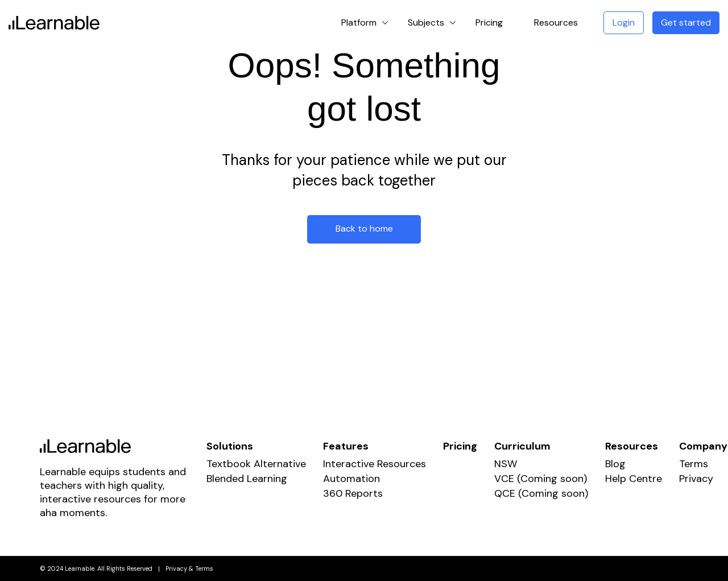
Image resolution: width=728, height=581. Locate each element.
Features (346, 446)
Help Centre (634, 479)
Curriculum (522, 446)
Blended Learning (247, 479)
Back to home (364, 228)
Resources (556, 22)
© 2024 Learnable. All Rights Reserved (96, 568)
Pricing (489, 22)
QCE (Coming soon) (541, 493)
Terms (694, 464)
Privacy (696, 479)
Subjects (426, 22)
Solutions (230, 446)
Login (624, 22)
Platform (359, 22)
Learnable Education (54, 23)
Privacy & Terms (189, 568)
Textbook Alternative (256, 464)
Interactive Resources (375, 464)
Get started (686, 22)
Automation (351, 479)
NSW (506, 464)
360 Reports (353, 493)
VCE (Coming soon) (541, 479)
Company (703, 446)
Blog (615, 464)
